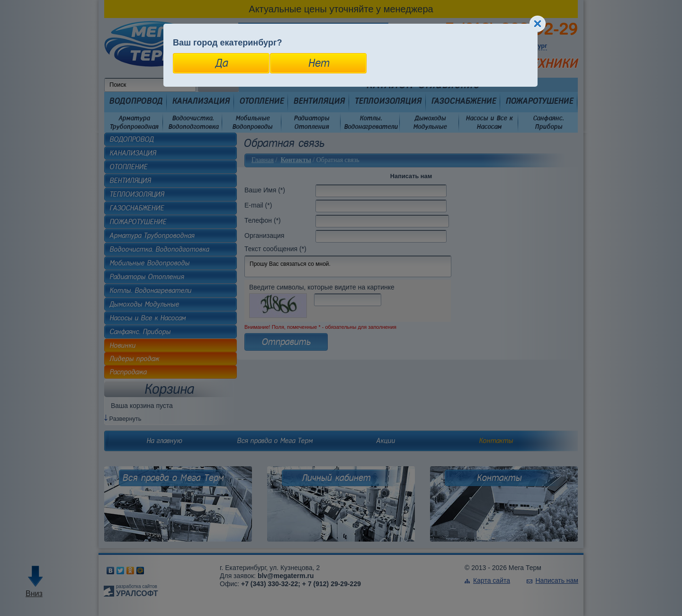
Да (221, 63)
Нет (319, 63)
